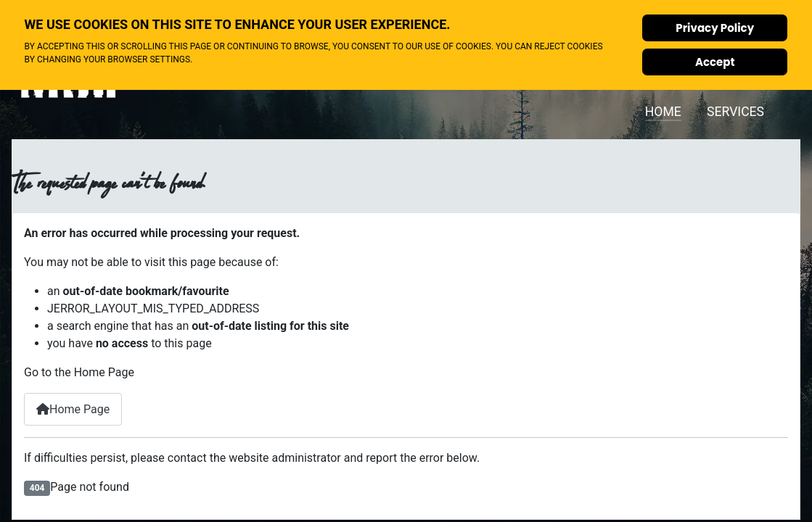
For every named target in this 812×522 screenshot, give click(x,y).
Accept (715, 62)
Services (735, 112)
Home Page (73, 409)
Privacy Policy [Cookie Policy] (715, 28)
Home (663, 112)
